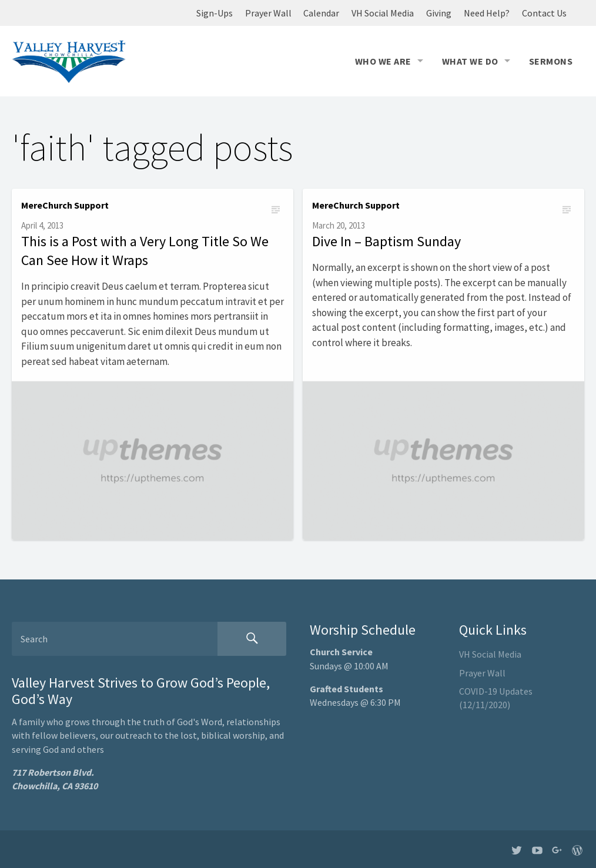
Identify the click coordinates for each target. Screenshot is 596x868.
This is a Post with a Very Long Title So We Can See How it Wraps (145, 251)
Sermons (551, 61)
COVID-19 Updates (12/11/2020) (496, 698)
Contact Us (544, 13)
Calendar (321, 13)
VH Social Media (383, 13)
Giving (439, 13)
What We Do (470, 61)
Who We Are (383, 61)
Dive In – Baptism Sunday (386, 241)
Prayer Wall (268, 13)
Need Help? (487, 13)
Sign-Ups (215, 13)
